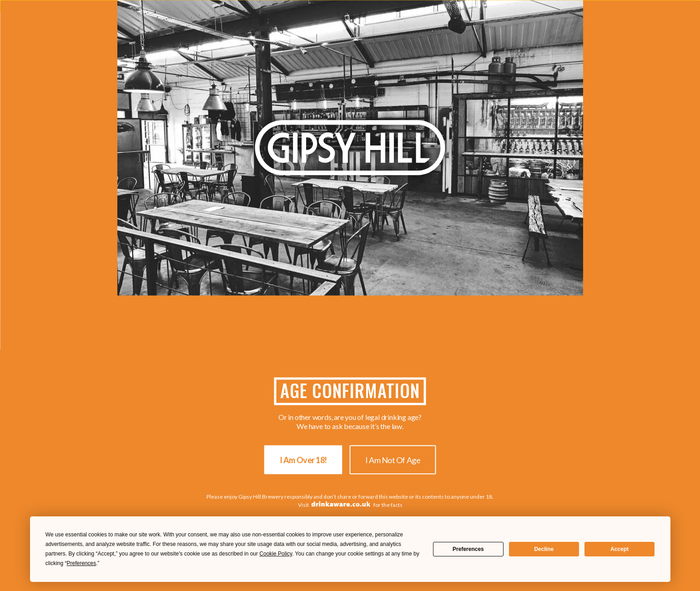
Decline (544, 549)
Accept (619, 549)
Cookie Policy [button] (276, 554)
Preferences (468, 549)
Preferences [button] (82, 563)
